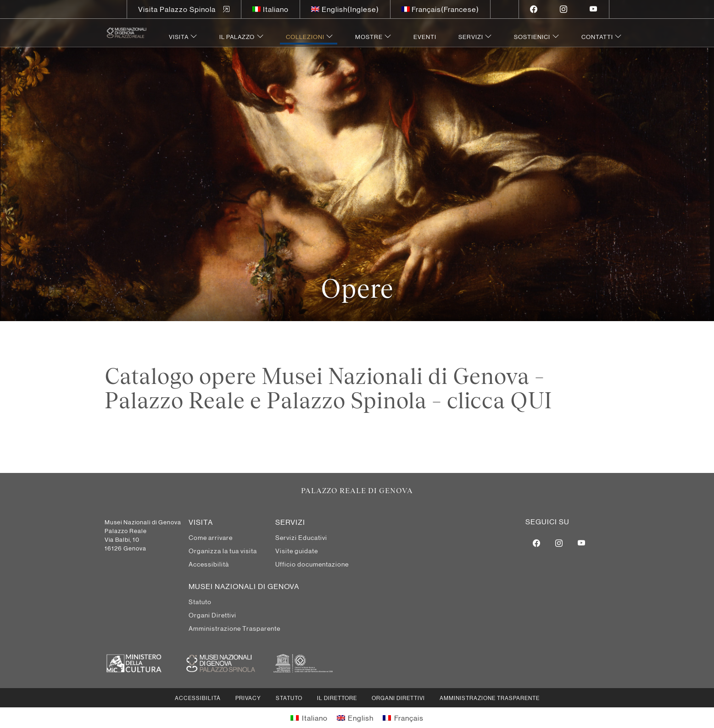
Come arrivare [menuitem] (211, 537)
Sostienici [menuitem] (532, 36)
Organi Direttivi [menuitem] (212, 615)
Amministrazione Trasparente (490, 698)
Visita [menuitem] (179, 36)
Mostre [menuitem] (369, 36)
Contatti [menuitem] (597, 36)
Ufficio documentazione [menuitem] (312, 564)
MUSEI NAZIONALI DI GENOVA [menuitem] (244, 586)
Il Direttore (337, 698)
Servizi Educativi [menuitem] (301, 537)
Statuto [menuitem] (200, 601)
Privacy (248, 698)
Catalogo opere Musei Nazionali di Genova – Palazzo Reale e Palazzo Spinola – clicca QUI (329, 388)
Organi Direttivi (398, 698)
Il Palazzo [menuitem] (237, 36)
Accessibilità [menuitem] (209, 564)
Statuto (289, 698)
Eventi (425, 36)
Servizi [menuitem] (471, 36)
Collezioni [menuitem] (305, 36)
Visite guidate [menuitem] (297, 550)
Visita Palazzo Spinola (177, 9)
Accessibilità (198, 698)
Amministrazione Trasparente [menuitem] (234, 628)
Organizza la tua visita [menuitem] (223, 550)
